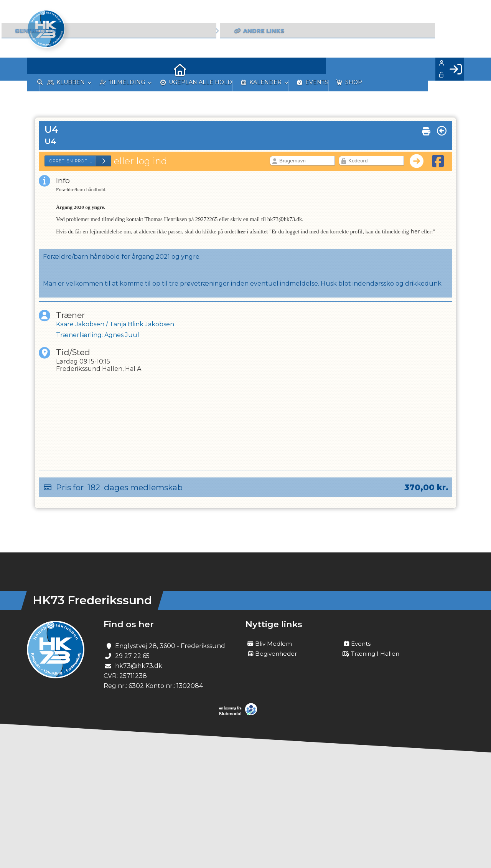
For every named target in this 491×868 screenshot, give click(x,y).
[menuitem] (38, 69)
